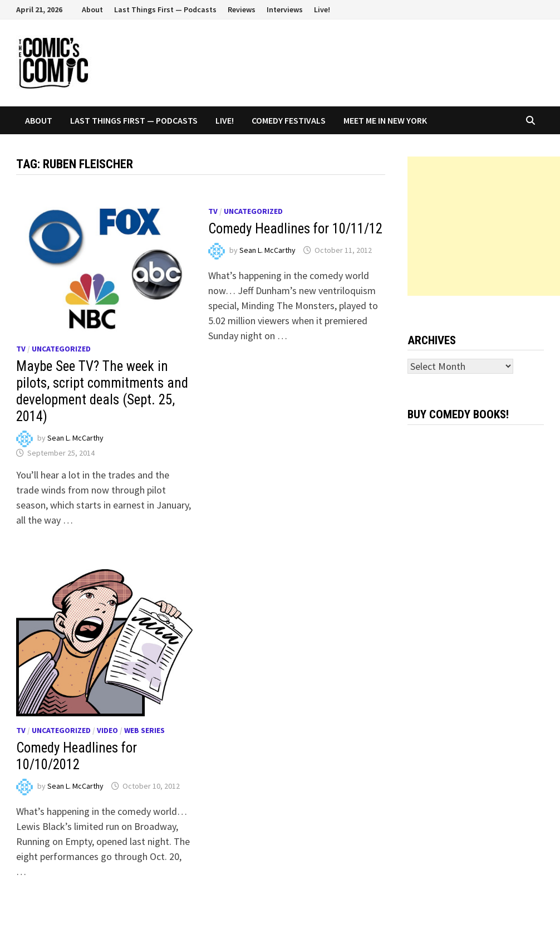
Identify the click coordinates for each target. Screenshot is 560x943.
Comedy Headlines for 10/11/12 (295, 229)
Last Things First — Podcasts (165, 9)
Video (107, 730)
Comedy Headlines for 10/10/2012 (77, 756)
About (92, 9)
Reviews (242, 9)
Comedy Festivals (289, 120)
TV (21, 349)
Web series (144, 730)
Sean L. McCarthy (75, 438)
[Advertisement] (484, 226)
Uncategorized (61, 349)
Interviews (285, 9)
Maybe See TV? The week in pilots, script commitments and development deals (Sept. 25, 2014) (102, 391)
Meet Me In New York (385, 120)
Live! (322, 9)
